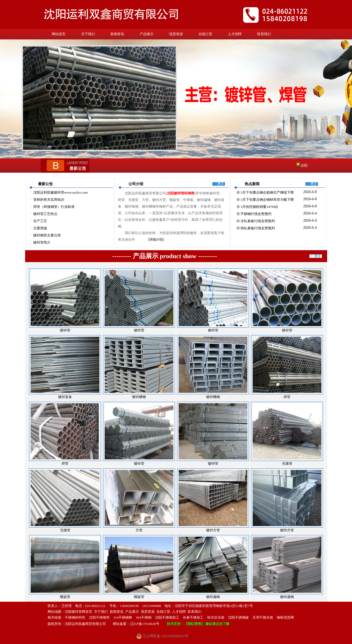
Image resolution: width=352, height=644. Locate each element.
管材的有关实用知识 (49, 200)
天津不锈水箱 (263, 617)
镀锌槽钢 (213, 397)
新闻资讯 (117, 34)
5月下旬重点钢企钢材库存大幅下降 (267, 200)
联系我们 (264, 34)
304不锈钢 (144, 617)
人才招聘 (235, 34)
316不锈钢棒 (123, 617)
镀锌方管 (213, 530)
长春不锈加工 (193, 617)
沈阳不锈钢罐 (238, 617)
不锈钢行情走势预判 (256, 214)
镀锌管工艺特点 (45, 214)
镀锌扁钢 (213, 597)
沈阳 (92, 617)
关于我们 (88, 34)
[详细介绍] (156, 239)
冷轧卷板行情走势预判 (258, 221)
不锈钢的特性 (75, 617)
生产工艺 (40, 221)
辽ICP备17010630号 (145, 624)
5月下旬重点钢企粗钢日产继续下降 (267, 192)
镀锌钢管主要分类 (47, 235)
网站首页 (59, 34)
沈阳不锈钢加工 (167, 617)
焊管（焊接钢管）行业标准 (54, 207)
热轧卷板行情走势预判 (258, 228)
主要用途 (40, 228)
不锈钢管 (103, 617)
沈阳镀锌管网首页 (78, 612)
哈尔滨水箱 (216, 617)
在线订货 (205, 34)
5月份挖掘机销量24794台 (259, 207)
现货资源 (176, 34)
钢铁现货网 (285, 617)
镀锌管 (213, 330)
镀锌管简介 (42, 242)
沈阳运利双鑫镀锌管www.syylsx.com (61, 192)
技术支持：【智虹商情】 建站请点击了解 (198, 624)
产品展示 (147, 34)
